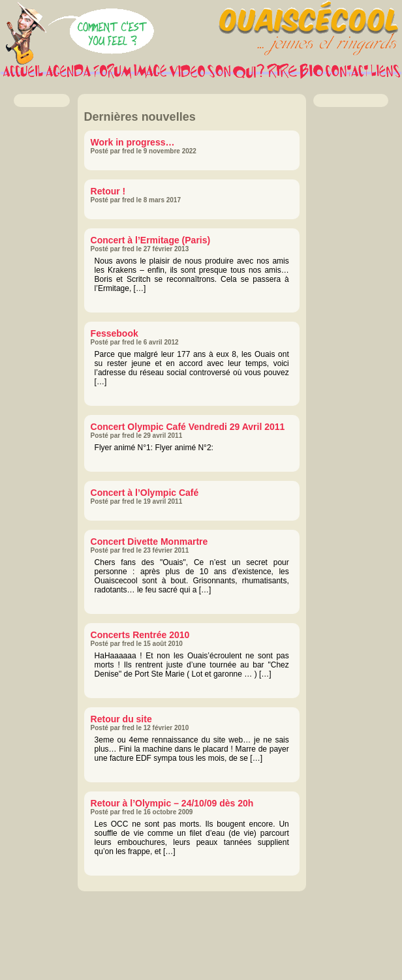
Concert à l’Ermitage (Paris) (151, 240)
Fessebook (115, 333)
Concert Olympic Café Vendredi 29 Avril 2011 (188, 427)
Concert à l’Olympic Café (145, 493)
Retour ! (108, 191)
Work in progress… (133, 142)
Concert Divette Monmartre (149, 542)
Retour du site (121, 719)
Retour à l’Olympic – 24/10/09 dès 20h (172, 803)
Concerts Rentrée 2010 (140, 635)
